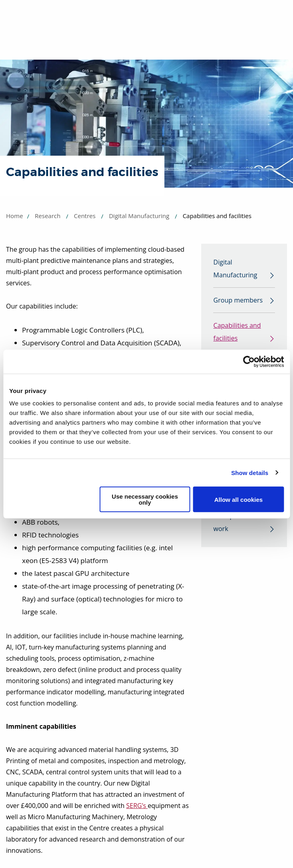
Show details (250, 472)
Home (14, 216)
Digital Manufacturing (139, 216)
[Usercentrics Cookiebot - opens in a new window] (249, 361)
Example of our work (236, 522)
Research (48, 216)
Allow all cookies (239, 499)
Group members (238, 300)
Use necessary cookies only (145, 499)
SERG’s (137, 806)
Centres (85, 216)
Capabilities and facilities (237, 332)
